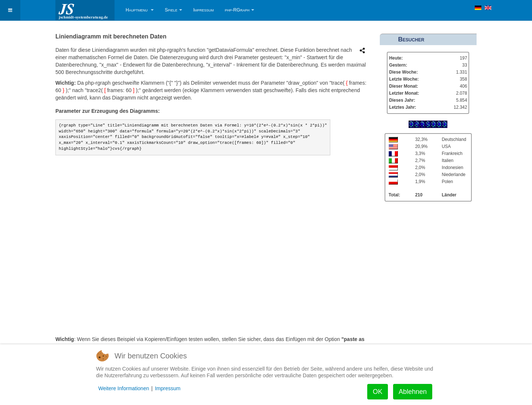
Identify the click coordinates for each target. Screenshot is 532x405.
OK (378, 392)
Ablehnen (413, 392)
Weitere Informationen (124, 388)
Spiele (173, 10)
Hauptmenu (140, 10)
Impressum (204, 10)
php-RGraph (240, 10)
